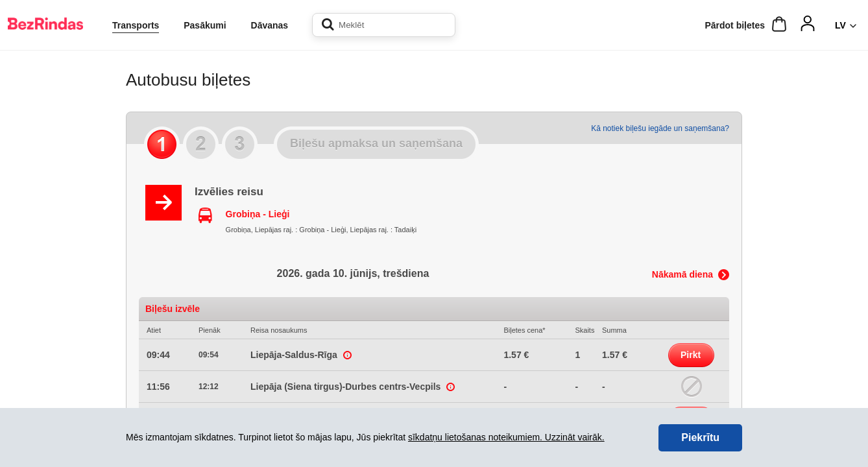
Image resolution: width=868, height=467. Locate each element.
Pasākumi (205, 25)
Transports (136, 25)
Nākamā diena (682, 274)
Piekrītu (700, 437)
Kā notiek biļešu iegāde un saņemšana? (660, 128)
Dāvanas (270, 25)
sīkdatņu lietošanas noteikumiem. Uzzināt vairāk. (506, 437)
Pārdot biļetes (735, 25)
